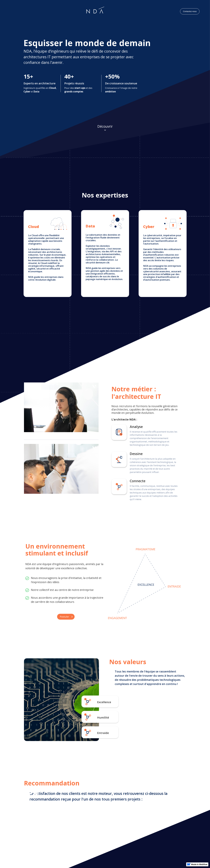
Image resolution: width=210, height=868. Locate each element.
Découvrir (105, 126)
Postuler (64, 617)
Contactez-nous (190, 11)
